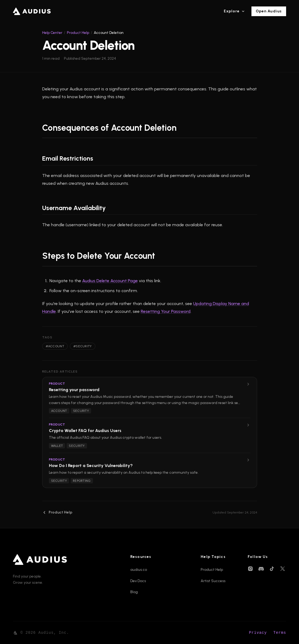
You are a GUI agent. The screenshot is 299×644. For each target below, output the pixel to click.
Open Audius (269, 11)
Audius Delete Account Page (110, 281)
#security (83, 346)
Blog (134, 592)
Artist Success (213, 581)
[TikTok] (272, 569)
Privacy (258, 633)
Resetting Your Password (166, 311)
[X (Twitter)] (283, 569)
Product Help (78, 33)
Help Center (52, 33)
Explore (234, 11)
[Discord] (261, 569)
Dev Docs (138, 581)
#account (55, 346)
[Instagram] (250, 569)
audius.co (139, 570)
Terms (280, 633)
